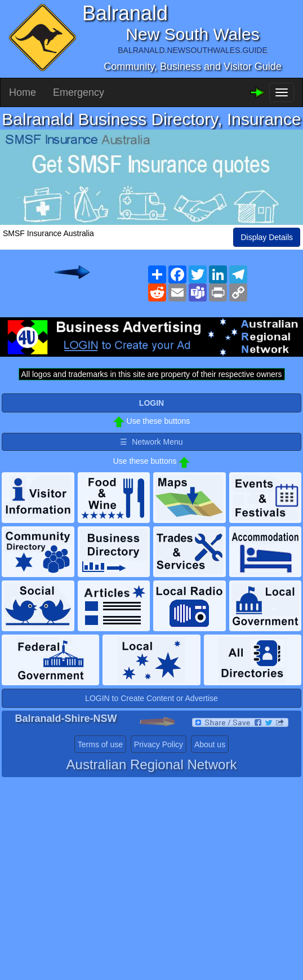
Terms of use (100, 744)
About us (210, 744)
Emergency (79, 92)
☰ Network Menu (151, 442)
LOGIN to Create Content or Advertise (151, 698)
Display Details (267, 237)
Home (23, 92)
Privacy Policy (159, 744)
